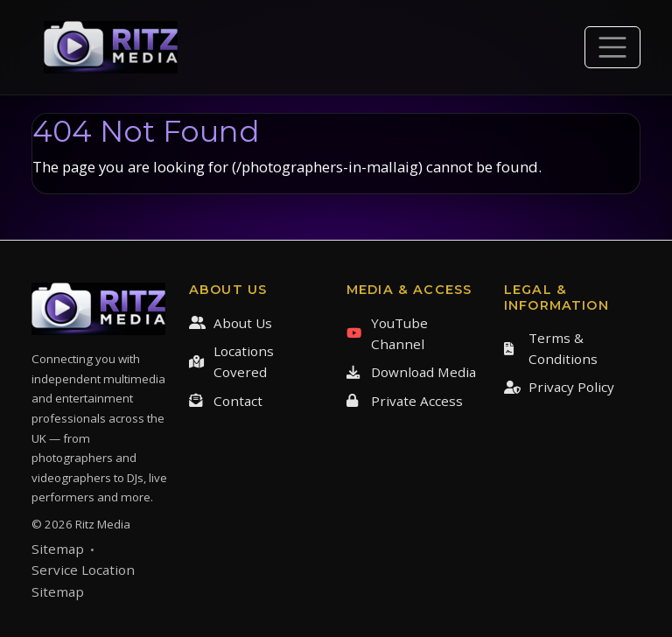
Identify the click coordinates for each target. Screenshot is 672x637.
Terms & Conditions (551, 348)
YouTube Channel (387, 333)
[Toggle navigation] (612, 47)
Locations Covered (231, 361)
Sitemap (58, 549)
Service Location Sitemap (83, 580)
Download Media (411, 372)
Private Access (405, 401)
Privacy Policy (559, 387)
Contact (226, 401)
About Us (231, 323)
